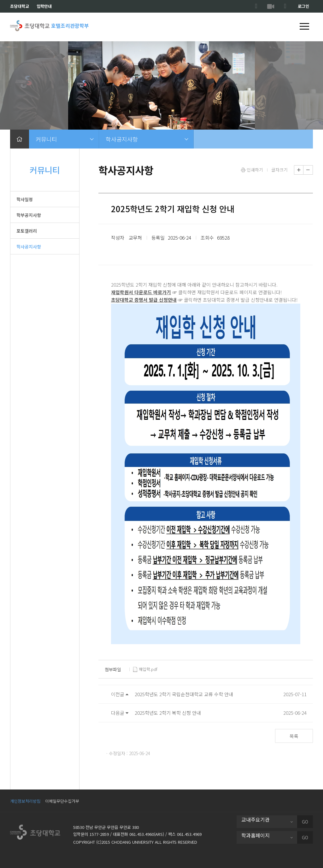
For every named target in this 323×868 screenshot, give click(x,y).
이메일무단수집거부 (62, 801)
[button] (304, 27)
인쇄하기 (252, 170)
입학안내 (44, 6)
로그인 (303, 6)
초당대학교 (20, 6)
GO (305, 822)
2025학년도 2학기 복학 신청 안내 (168, 713)
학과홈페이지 (255, 835)
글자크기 (279, 170)
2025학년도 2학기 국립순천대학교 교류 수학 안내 (184, 694)
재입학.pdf (145, 669)
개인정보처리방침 (25, 801)
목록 (294, 736)
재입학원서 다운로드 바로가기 (141, 292)
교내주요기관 (255, 819)
